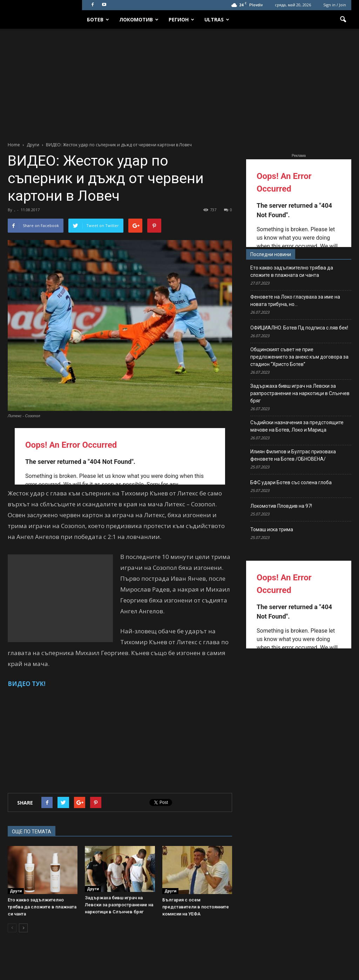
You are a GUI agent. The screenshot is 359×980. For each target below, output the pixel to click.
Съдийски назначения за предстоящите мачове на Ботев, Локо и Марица (297, 426)
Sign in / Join (335, 5)
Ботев (98, 19)
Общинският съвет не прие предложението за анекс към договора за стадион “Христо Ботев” (299, 357)
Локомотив (139, 19)
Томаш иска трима (272, 529)
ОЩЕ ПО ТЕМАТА (32, 832)
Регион (181, 19)
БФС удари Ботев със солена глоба (291, 482)
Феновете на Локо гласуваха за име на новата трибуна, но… (295, 301)
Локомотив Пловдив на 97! (281, 506)
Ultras (217, 19)
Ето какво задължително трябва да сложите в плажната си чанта (42, 907)
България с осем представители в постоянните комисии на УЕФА (196, 907)
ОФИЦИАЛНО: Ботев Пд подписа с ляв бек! (299, 328)
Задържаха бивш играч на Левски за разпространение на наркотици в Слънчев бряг (119, 905)
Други (16, 891)
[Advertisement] (179, 81)
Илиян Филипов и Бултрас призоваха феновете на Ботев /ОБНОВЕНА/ (293, 455)
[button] (343, 20)
